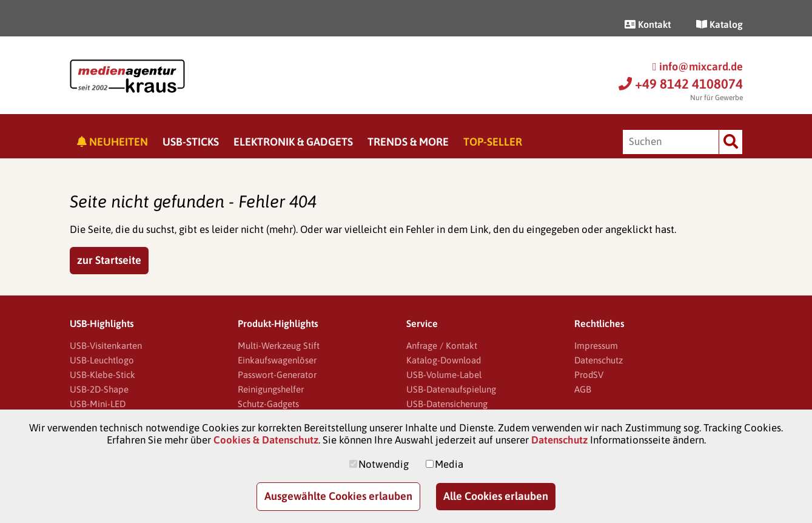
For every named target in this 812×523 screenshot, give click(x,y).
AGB (583, 389)
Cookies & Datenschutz (266, 440)
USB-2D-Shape (99, 389)
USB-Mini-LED (98, 404)
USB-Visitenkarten (106, 346)
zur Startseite (109, 260)
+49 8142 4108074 (681, 84)
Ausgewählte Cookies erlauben (338, 496)
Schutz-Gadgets (268, 404)
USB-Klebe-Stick (102, 375)
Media (449, 464)
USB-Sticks (191, 142)
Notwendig (384, 464)
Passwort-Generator (277, 375)
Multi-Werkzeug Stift (279, 346)
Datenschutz (599, 360)
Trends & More (408, 142)
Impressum (596, 346)
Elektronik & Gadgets (293, 142)
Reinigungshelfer (271, 389)
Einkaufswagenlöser (277, 360)
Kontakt (648, 24)
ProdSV (589, 375)
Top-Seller (493, 142)
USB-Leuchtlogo (102, 360)
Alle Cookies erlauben (496, 496)
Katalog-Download (444, 360)
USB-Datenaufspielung (451, 389)
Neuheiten (112, 142)
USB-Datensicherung (447, 404)
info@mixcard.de (698, 66)
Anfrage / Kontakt (442, 346)
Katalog (720, 24)
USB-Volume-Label (444, 375)
